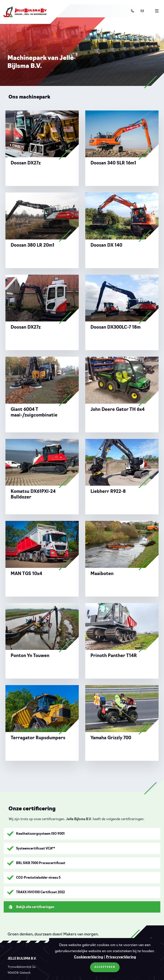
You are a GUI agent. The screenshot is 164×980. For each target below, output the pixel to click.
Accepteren (105, 967)
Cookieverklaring (89, 957)
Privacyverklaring (121, 957)
